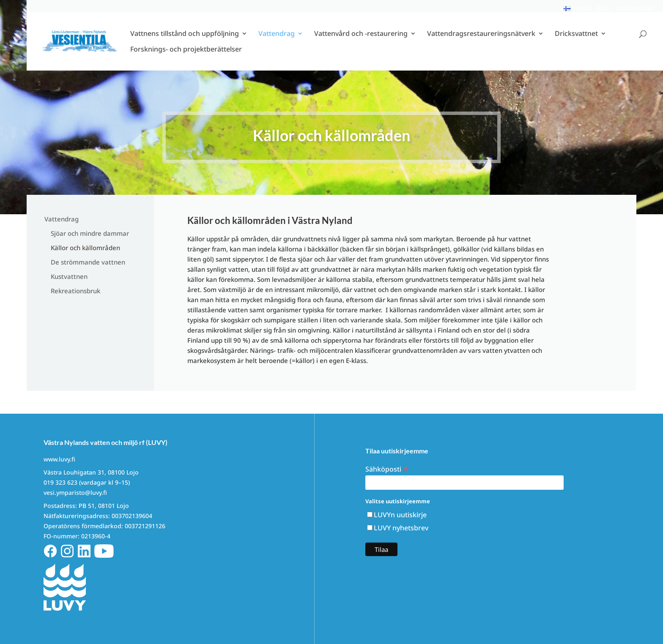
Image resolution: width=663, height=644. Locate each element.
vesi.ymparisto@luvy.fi (75, 493)
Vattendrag (277, 40)
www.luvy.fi (59, 459)
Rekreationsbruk (75, 291)
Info (603, 9)
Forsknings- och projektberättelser (186, 56)
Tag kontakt (635, 9)
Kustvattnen (69, 276)
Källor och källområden (85, 248)
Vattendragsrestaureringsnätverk (481, 40)
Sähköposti (387, 468)
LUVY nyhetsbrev (401, 528)
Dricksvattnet (576, 40)
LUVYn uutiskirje (400, 515)
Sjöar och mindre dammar (90, 233)
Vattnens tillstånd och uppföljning (185, 40)
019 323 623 (60, 482)
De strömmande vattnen (88, 262)
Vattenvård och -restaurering (361, 40)
